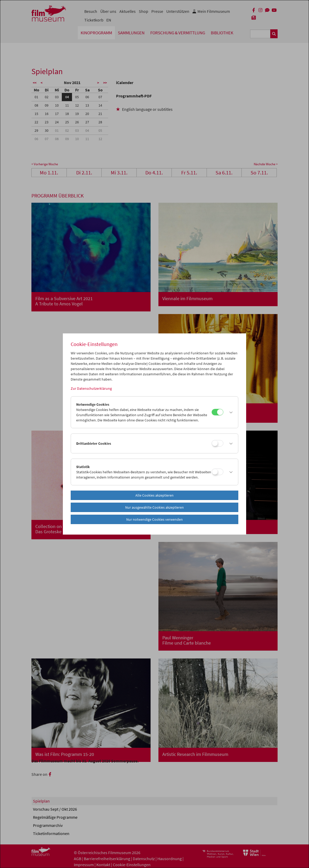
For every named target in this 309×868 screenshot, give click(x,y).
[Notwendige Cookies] (217, 412)
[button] (229, 412)
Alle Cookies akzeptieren (154, 495)
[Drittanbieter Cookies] (217, 443)
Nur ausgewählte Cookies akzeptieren (154, 507)
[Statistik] (217, 472)
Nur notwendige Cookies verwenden (154, 519)
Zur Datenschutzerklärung (91, 388)
